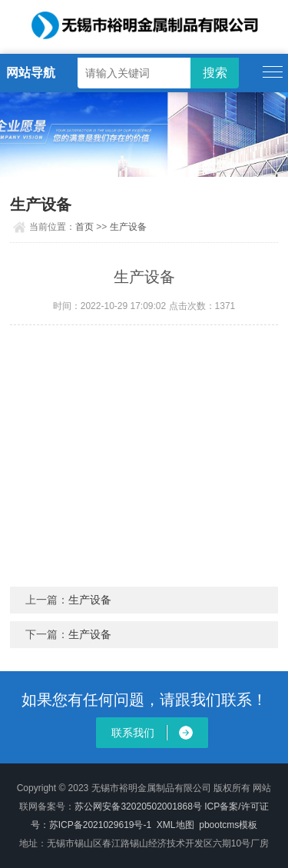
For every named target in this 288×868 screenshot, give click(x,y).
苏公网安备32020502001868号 (138, 806)
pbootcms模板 (228, 825)
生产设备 (128, 227)
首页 (84, 227)
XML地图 (175, 825)
